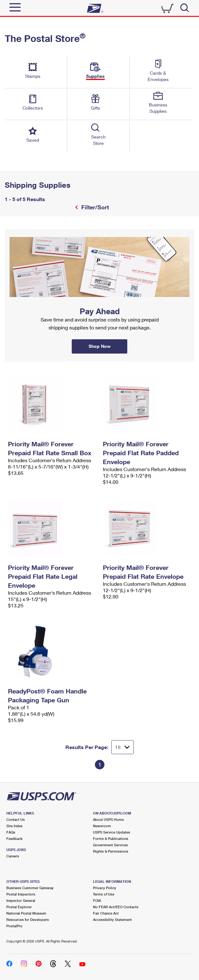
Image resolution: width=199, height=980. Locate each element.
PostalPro (14, 926)
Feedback (14, 838)
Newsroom (102, 826)
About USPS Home (108, 819)
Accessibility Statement (112, 919)
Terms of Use (104, 894)
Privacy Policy (105, 888)
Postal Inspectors (21, 894)
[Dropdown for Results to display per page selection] (123, 747)
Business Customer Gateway (30, 888)
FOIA (97, 900)
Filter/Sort (94, 207)
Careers (13, 856)
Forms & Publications (111, 838)
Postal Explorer (19, 907)
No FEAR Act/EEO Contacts (116, 907)
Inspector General (21, 900)
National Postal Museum (26, 913)
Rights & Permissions (111, 851)
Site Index (14, 826)
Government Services (110, 845)
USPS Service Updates (112, 832)
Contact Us (16, 819)
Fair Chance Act (106, 913)
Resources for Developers (28, 919)
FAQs (11, 832)
